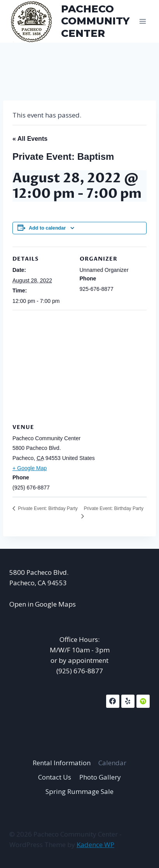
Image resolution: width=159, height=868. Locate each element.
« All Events (30, 139)
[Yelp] (128, 701)
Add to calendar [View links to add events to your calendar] (47, 228)
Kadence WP (95, 845)
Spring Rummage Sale (79, 791)
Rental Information (62, 763)
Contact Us (55, 777)
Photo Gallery (100, 777)
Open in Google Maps (43, 604)
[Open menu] (142, 21)
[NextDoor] (143, 701)
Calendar (112, 763)
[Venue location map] (79, 366)
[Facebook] (113, 701)
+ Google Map (30, 468)
